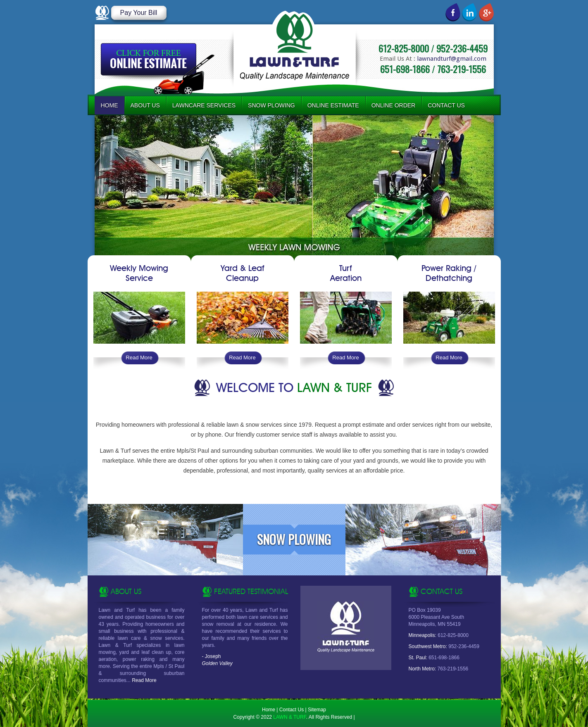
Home (110, 105)
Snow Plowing (271, 105)
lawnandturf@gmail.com (452, 59)
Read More (139, 358)
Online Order (394, 105)
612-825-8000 (404, 48)
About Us (145, 105)
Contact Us (446, 105)
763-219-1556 (462, 69)
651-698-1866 (405, 69)
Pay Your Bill (139, 13)
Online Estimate (333, 105)
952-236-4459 (462, 48)
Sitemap (317, 710)
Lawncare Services (204, 105)
